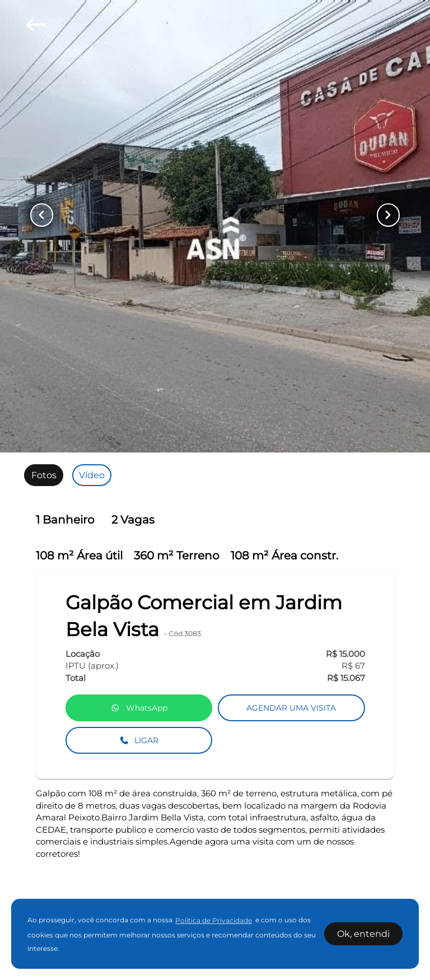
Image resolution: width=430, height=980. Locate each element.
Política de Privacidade (214, 920)
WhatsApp (139, 708)
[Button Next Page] (385, 215)
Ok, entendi (363, 934)
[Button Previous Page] (45, 215)
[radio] (44, 475)
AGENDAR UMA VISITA (291, 708)
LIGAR (139, 740)
